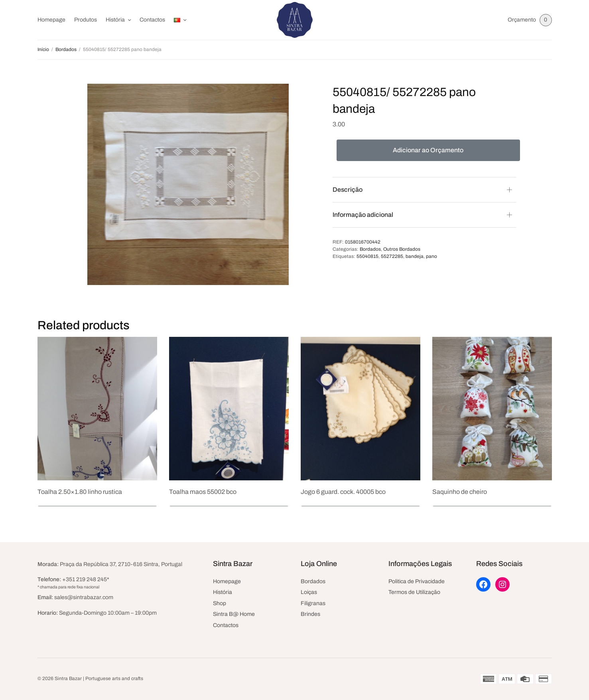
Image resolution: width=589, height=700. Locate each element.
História (115, 20)
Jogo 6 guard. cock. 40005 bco (343, 492)
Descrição (348, 190)
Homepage (51, 20)
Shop (220, 603)
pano (431, 256)
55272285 (392, 256)
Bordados (66, 49)
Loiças (309, 592)
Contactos (152, 20)
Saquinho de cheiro (460, 492)
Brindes (310, 614)
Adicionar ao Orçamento (428, 150)
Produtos (86, 20)
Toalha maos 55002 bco (203, 492)
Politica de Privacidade (417, 581)
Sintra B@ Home (234, 614)
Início (43, 49)
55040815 (367, 256)
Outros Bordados (402, 249)
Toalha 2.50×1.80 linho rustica (80, 492)
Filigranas (313, 603)
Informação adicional (363, 215)
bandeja (415, 256)
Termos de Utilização (414, 592)
